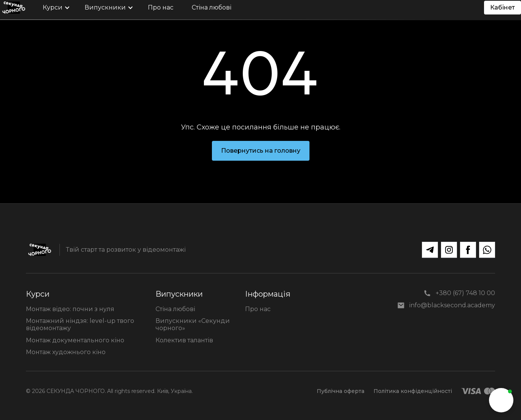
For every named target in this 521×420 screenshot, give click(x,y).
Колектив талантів (184, 340)
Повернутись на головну (261, 151)
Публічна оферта (341, 391)
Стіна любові (175, 309)
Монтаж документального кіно (75, 340)
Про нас (258, 309)
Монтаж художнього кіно (66, 352)
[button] (55, 8)
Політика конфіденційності (413, 391)
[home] (14, 8)
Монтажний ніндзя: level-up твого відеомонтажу (80, 324)
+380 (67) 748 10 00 (465, 293)
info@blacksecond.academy (452, 305)
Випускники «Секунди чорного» (193, 324)
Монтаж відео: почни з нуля (70, 309)
